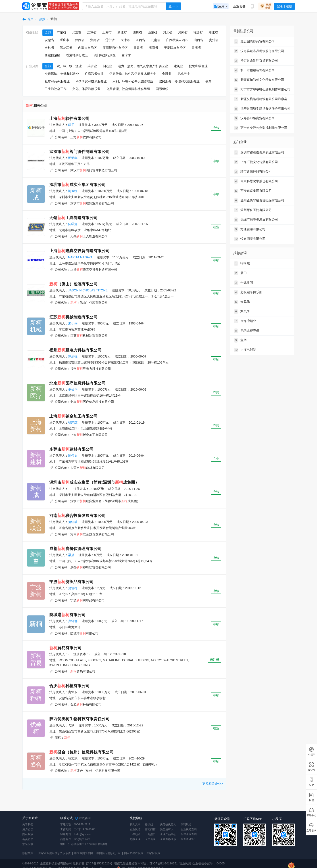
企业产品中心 (168, 834)
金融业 (167, 74)
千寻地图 (135, 834)
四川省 (137, 32)
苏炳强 (73, 356)
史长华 (73, 389)
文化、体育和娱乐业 (86, 89)
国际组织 (162, 89)
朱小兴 (73, 323)
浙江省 (122, 32)
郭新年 (73, 158)
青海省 (196, 48)
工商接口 (150, 834)
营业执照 (185, 863)
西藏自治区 (52, 55)
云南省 (156, 40)
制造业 (107, 66)
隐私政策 (28, 834)
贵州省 (214, 40)
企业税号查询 (189, 829)
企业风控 (135, 829)
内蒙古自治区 (88, 48)
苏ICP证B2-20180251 (164, 863)
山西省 (198, 40)
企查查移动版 (168, 839)
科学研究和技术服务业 (91, 81)
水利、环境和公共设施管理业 (133, 81)
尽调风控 (186, 824)
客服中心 (311, 815)
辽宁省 (110, 40)
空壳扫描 (150, 829)
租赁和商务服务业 (57, 81)
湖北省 (213, 32)
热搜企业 (135, 839)
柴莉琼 (73, 422)
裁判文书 (135, 824)
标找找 (149, 824)
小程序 (311, 755)
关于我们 (28, 824)
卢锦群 (73, 621)
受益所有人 (167, 829)
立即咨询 (311, 831)
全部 (48, 32)
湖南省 (95, 40)
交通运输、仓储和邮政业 (62, 74)
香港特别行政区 (77, 55)
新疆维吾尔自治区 (115, 48)
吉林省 (49, 48)
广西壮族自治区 (177, 40)
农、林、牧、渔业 (69, 66)
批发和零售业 (198, 66)
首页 (28, 19)
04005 (221, 863)
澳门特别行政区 (105, 55)
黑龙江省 (66, 48)
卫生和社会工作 (56, 89)
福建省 (198, 32)
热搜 (42, 19)
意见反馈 (28, 844)
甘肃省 (138, 48)
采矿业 (92, 66)
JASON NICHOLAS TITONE (88, 290)
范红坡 (73, 522)
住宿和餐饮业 (94, 74)
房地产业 (184, 74)
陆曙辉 (73, 224)
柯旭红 (73, 191)
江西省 (140, 40)
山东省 (152, 32)
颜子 (71, 125)
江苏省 (92, 32)
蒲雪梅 (73, 588)
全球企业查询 (189, 834)
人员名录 (150, 839)
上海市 (107, 32)
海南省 (153, 48)
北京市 (77, 32)
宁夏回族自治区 (175, 48)
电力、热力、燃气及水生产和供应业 (143, 66)
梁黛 (71, 555)
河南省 (183, 32)
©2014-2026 (30, 863)
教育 (209, 81)
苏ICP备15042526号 (99, 863)
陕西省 (80, 40)
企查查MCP (188, 839)
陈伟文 (73, 456)
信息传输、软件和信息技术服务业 (133, 74)
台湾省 (126, 55)
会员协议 (28, 839)
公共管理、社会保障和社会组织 (128, 89)
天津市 (125, 40)
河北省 (168, 32)
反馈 (311, 800)
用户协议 (28, 829)
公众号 (311, 770)
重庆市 (65, 40)
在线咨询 (83, 818)
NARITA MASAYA (80, 257)
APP (311, 785)
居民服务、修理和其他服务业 (179, 81)
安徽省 (49, 40)
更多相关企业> (213, 784)
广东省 (61, 32)
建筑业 (178, 66)
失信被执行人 (168, 824)
